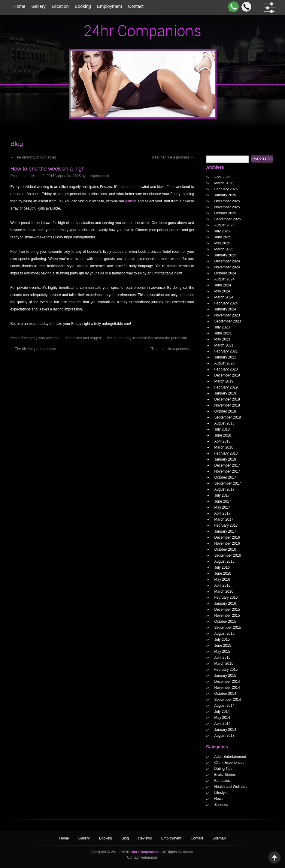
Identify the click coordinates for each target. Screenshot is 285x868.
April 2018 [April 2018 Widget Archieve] (223, 441)
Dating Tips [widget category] (223, 769)
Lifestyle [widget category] (221, 793)
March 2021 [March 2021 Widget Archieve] (224, 345)
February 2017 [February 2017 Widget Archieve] (226, 525)
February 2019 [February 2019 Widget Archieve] (226, 387)
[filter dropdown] (268, 8)
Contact (136, 6)
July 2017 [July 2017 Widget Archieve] (222, 495)
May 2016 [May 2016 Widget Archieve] (222, 579)
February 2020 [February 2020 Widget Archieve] (226, 369)
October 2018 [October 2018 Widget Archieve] (225, 411)
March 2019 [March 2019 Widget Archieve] (224, 381)
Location (60, 6)
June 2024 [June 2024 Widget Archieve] (223, 285)
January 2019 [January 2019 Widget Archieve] (225, 393)
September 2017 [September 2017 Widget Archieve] (228, 483)
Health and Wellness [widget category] (231, 787)
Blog (126, 838)
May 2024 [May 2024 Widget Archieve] (222, 291)
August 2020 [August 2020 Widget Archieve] (224, 363)
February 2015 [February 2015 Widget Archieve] (226, 670)
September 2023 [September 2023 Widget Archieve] (228, 321)
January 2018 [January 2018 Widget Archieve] (225, 459)
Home (20, 6)
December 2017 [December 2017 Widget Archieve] (227, 465)
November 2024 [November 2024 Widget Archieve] (227, 267)
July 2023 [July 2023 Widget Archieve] (222, 327)
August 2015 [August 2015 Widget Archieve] (224, 634)
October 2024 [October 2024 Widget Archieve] (225, 273)
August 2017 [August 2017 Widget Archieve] (224, 489)
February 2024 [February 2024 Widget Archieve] (226, 303)
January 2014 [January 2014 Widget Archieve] (225, 730)
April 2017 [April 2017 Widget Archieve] (223, 513)
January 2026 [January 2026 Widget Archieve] (225, 195)
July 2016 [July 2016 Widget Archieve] (222, 567)
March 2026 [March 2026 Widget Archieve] (224, 183)
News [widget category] (219, 799)
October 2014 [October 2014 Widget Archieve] (225, 694)
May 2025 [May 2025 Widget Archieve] (222, 243)
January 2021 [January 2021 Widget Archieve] (225, 357)
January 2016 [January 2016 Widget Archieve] (225, 603)
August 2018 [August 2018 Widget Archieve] (224, 423)
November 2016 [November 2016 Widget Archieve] (227, 543)
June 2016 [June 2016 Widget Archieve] (223, 573)
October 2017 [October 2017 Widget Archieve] (225, 477)
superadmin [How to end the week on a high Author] (100, 176)
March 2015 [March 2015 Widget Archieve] (224, 664)
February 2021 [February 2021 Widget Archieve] (226, 351)
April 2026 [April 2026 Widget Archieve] (223, 177)
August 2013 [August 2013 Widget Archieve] (224, 736)
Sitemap (219, 838)
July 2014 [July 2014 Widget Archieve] (222, 712)
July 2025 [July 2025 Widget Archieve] (222, 231)
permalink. (179, 338)
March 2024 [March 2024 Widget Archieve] (224, 297)
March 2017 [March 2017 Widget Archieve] (224, 519)
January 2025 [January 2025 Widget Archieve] (225, 255)
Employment (109, 6)
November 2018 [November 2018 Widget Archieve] (227, 405)
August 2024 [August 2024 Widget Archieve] (224, 279)
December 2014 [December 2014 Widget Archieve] (227, 682)
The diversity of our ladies (33, 157)
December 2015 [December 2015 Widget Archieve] (227, 609)
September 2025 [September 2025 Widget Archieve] (228, 219)
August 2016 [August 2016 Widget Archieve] (224, 561)
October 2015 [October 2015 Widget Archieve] (225, 622)
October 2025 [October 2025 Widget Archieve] (225, 213)
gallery (130, 201)
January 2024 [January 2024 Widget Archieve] (225, 309)
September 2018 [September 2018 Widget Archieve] (228, 417)
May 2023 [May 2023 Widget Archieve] (222, 339)
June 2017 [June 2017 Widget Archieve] (223, 501)
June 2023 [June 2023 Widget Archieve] (223, 333)
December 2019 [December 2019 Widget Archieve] (227, 375)
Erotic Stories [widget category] (225, 775)
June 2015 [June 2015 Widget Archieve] (223, 646)
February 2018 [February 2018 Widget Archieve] (226, 453)
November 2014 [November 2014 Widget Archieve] (227, 688)
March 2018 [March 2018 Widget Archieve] (224, 447)
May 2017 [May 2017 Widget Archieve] (222, 507)
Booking (83, 6)
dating (112, 338)
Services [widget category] (221, 805)
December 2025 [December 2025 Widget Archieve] (227, 201)
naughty (125, 338)
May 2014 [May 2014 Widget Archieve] (222, 718)
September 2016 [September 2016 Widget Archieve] (228, 555)
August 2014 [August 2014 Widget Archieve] (224, 706)
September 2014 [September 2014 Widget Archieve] (228, 700)
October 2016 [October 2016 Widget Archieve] (225, 549)
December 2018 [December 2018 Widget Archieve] (227, 399)
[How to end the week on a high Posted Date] (56, 176)
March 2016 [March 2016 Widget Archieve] (224, 591)
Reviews (146, 838)
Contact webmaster (142, 857)
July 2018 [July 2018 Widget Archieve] (222, 429)
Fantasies (74, 338)
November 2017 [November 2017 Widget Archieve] (227, 471)
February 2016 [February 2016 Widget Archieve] (226, 597)
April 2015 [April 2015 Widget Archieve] (223, 658)
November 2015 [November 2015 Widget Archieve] (227, 615)
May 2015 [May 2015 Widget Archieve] (222, 652)
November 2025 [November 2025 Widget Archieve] (227, 207)
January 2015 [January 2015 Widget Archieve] (225, 676)
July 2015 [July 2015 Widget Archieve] (222, 640)
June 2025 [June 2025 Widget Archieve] (223, 237)
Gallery (39, 6)
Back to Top (274, 857)
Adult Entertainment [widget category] (230, 757)
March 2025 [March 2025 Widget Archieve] (224, 249)
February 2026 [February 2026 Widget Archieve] (226, 189)
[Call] (245, 7)
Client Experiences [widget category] (229, 763)
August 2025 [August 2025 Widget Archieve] (224, 225)
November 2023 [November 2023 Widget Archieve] (227, 315)
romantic (140, 338)
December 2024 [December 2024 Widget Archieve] (227, 261)
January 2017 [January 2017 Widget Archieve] (225, 531)
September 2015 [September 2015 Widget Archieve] (228, 628)
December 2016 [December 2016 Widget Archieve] (227, 537)
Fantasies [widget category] (222, 781)
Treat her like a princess (173, 157)
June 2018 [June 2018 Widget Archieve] (223, 435)
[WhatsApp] (232, 7)
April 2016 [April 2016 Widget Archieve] (223, 585)
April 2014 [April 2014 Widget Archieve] (223, 724)
